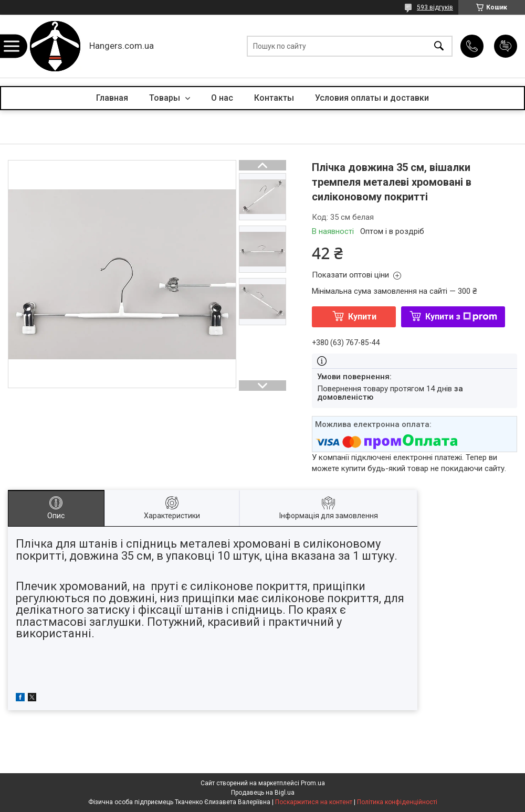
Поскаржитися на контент (314, 802)
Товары (166, 98)
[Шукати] (439, 46)
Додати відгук (506, 46)
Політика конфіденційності (397, 802)
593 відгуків (435, 7)
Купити (362, 317)
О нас (222, 98)
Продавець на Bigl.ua (263, 793)
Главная (112, 98)
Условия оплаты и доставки (372, 98)
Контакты (274, 98)
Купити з (461, 317)
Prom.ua (313, 783)
